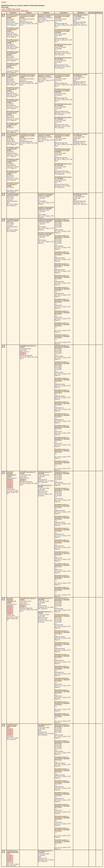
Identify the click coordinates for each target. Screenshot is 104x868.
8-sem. (18, 9)
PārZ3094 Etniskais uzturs (63, 44)
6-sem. (14, 9)
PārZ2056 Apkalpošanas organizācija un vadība (28, 15)
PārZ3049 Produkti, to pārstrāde (13, 15)
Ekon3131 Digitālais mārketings (10, 473)
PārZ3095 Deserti (44, 472)
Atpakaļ (4, 2)
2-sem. (4, 9)
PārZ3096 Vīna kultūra (80, 15)
